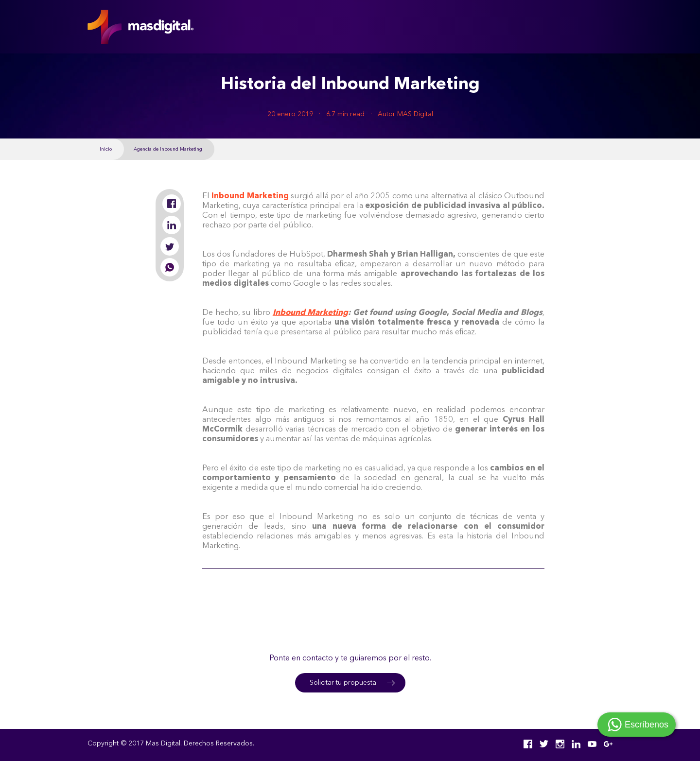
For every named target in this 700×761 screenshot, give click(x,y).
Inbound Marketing (311, 313)
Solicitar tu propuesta (343, 683)
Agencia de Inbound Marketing (168, 149)
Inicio (106, 149)
